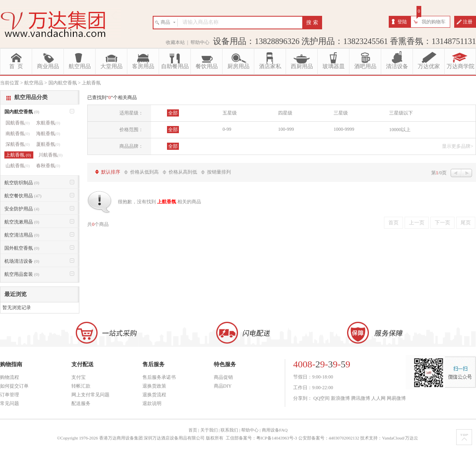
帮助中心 (200, 42)
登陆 (402, 22)
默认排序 (111, 172)
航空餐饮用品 (23, 196)
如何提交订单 (14, 386)
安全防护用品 (22, 209)
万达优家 (429, 66)
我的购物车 (434, 22)
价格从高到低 (183, 172)
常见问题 (10, 403)
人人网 (378, 398)
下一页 (442, 223)
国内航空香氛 (22, 112)
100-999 (286, 129)
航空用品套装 (22, 274)
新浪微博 (340, 398)
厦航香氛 (48, 144)
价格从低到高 (144, 172)
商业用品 (48, 66)
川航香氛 (51, 155)
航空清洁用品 (22, 235)
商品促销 (223, 377)
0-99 (227, 129)
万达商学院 (461, 66)
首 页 (16, 66)
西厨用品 (302, 66)
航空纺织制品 (22, 183)
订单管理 (10, 395)
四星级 (285, 113)
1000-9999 (344, 129)
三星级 (341, 113)
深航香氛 (18, 144)
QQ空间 (321, 398)
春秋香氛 (48, 166)
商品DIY (223, 386)
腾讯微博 (361, 398)
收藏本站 (175, 42)
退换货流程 (154, 395)
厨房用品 (238, 66)
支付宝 (79, 377)
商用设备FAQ (275, 430)
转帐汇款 (81, 386)
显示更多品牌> (458, 146)
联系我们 (229, 430)
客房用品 (143, 66)
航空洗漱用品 (22, 222)
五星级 (230, 113)
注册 (468, 22)
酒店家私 (270, 66)
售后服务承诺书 (159, 377)
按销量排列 (219, 172)
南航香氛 (18, 134)
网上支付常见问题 (90, 395)
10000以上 (400, 130)
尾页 (466, 223)
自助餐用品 (175, 66)
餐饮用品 (207, 66)
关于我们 (209, 430)
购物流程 (10, 377)
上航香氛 (19, 155)
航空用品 (80, 66)
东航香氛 (48, 123)
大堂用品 (111, 66)
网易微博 (396, 398)
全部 (173, 113)
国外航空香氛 (22, 248)
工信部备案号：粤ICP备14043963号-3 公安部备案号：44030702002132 (293, 438)
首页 (393, 223)
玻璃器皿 (334, 66)
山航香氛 (18, 166)
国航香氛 (18, 123)
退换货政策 (154, 386)
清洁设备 (397, 66)
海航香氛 (48, 134)
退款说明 (152, 403)
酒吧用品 (365, 66)
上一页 (417, 223)
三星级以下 (401, 113)
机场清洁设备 (22, 261)
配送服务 (81, 403)
